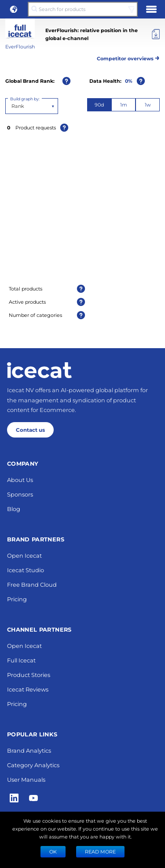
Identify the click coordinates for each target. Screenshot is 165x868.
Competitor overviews (128, 57)
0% (129, 81)
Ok (53, 851)
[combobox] (12, 106)
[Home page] (39, 739)
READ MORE (100, 851)
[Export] (156, 34)
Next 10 (82, 577)
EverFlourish (20, 46)
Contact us (30, 798)
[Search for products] (82, 9)
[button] (14, 9)
